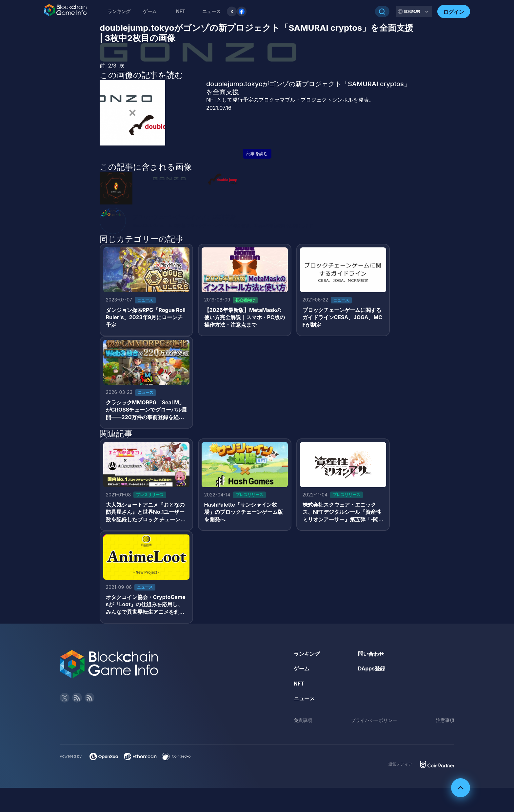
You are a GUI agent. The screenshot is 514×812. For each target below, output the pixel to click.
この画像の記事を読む (141, 75)
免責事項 (303, 722)
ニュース (304, 701)
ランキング (119, 11)
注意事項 (445, 722)
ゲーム (150, 11)
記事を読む (257, 154)
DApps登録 (372, 671)
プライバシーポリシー (374, 722)
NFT (181, 11)
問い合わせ (371, 656)
